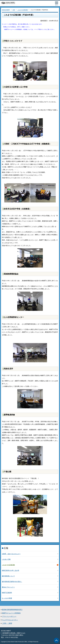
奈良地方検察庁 (6, 10)
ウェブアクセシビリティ (10, 620)
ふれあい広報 (6, 559)
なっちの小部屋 (7, 598)
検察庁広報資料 (7, 593)
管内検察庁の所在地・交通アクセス (14, 633)
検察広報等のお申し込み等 (11, 570)
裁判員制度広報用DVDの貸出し (12, 582)
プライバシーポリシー (9, 616)
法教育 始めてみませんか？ (11, 554)
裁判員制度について (8, 576)
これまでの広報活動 (23, 10)
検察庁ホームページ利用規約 (11, 613)
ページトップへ (56, 640)
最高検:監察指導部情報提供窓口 (12, 610)
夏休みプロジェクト (8, 587)
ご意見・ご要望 (7, 623)
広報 (14, 10)
